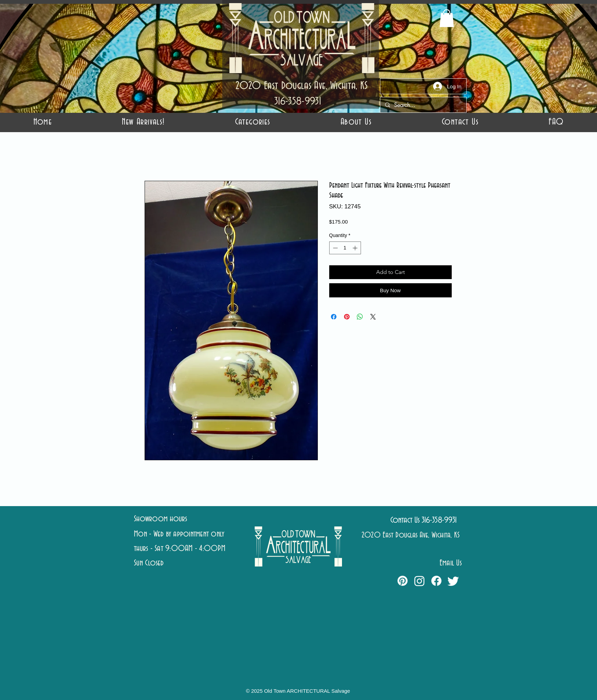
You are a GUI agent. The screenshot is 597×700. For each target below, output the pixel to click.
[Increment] (356, 248)
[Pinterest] (403, 581)
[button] (253, 122)
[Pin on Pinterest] (347, 317)
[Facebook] (436, 581)
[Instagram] (419, 581)
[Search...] (423, 105)
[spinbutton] (345, 248)
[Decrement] (335, 248)
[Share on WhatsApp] (360, 317)
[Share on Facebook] (334, 317)
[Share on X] (373, 317)
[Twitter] (453, 581)
